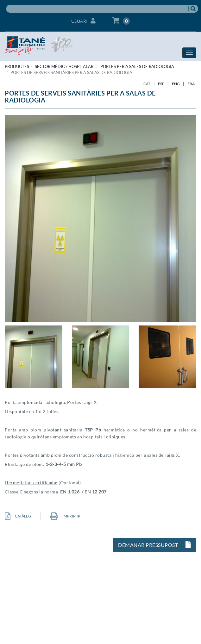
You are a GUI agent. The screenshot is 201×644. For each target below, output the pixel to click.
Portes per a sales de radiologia (137, 66)
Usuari (84, 21)
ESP (161, 84)
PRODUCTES (17, 66)
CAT (147, 84)
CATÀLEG (18, 516)
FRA (191, 84)
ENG (176, 84)
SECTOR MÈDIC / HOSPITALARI (65, 66)
